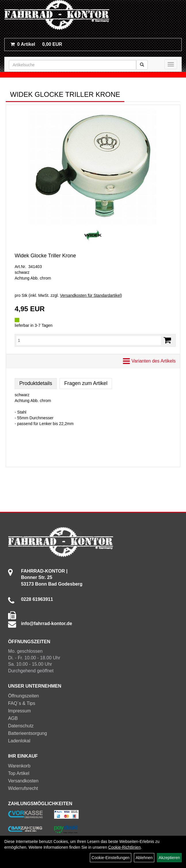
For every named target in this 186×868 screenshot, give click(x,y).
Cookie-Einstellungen (111, 858)
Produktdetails (36, 383)
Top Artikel (19, 773)
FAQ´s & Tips (22, 703)
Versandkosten (23, 781)
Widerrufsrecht (23, 788)
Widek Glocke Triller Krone (45, 256)
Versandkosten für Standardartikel (90, 295)
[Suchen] (142, 65)
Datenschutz (21, 726)
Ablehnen (144, 858)
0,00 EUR (36, 44)
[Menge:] (89, 340)
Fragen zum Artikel (86, 383)
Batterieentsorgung (27, 733)
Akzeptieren (169, 858)
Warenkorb (19, 766)
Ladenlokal (19, 741)
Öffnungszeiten (23, 696)
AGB (13, 718)
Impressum (19, 711)
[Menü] (171, 64)
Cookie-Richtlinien (125, 847)
